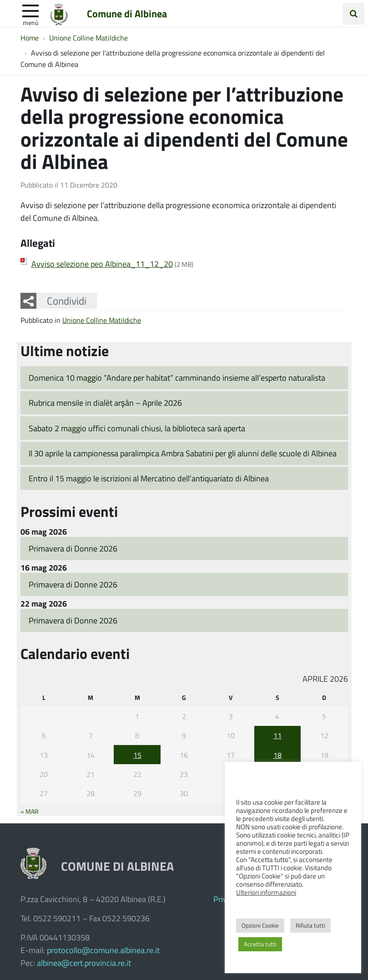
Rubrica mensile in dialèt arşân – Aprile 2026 (105, 403)
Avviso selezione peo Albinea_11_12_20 (102, 264)
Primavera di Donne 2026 (73, 548)
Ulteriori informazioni (266, 892)
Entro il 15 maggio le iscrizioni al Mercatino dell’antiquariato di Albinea (149, 478)
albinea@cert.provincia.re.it (84, 963)
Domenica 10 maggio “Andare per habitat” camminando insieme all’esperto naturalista (177, 378)
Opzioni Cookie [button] (260, 925)
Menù (30, 22)
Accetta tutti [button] (260, 944)
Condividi (67, 301)
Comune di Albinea (127, 13)
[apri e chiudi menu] (30, 10)
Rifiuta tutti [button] (310, 925)
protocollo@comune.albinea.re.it (103, 950)
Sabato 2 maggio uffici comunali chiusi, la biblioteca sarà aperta (137, 428)
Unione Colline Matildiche (102, 320)
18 (277, 755)
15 (137, 755)
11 (277, 735)
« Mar (30, 811)
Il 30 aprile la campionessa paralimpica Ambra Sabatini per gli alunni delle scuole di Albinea (183, 453)
